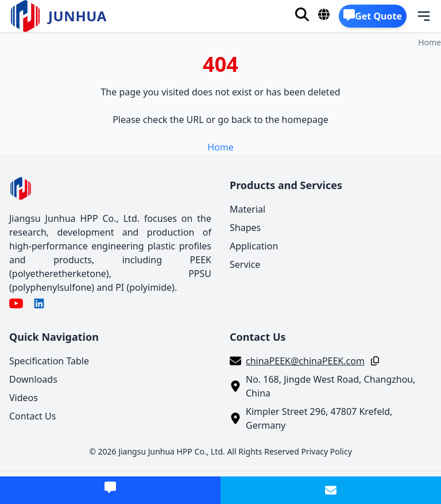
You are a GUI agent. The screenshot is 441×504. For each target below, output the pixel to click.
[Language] (324, 14)
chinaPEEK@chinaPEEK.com (305, 361)
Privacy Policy (326, 451)
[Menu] (416, 16)
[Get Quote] (373, 16)
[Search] (302, 14)
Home (430, 42)
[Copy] (373, 361)
